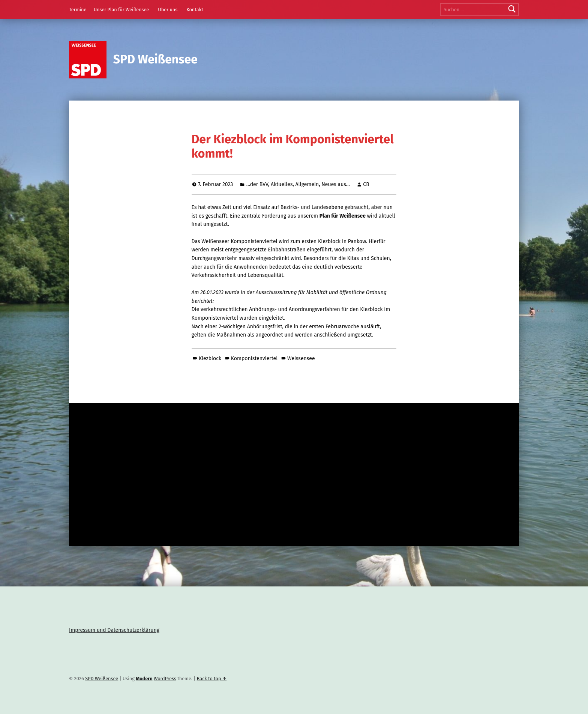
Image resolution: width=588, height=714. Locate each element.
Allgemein (307, 184)
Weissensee (301, 359)
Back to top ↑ (212, 679)
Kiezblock (210, 359)
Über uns (168, 10)
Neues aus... (336, 184)
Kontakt (195, 10)
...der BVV (257, 184)
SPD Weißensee (155, 59)
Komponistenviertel (254, 359)
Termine (78, 10)
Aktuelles (282, 184)
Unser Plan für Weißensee (121, 10)
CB (366, 184)
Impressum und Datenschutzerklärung (114, 630)
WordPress (165, 679)
